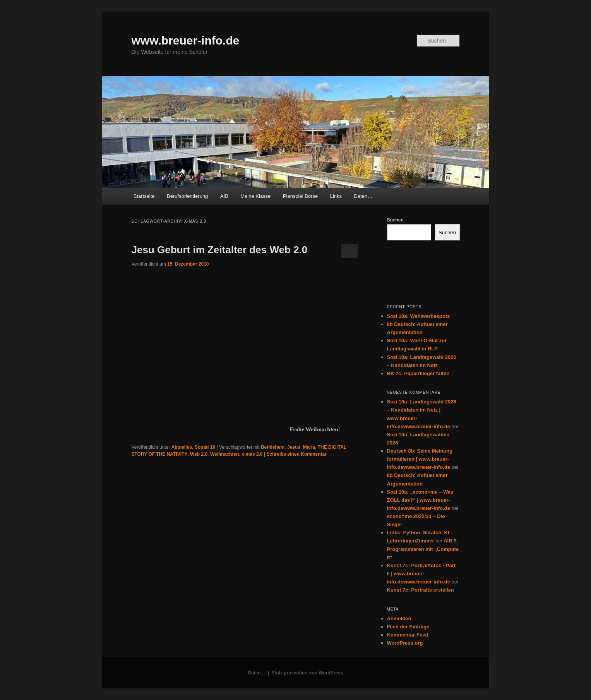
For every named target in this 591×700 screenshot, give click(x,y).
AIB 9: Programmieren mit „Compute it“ (423, 549)
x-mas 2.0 (252, 454)
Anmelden (399, 619)
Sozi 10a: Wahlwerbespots (419, 316)
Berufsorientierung (187, 196)
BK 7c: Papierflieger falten (418, 373)
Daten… (363, 196)
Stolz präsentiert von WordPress (307, 673)
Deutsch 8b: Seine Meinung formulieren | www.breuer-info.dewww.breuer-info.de (420, 459)
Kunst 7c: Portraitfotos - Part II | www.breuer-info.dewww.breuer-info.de (421, 574)
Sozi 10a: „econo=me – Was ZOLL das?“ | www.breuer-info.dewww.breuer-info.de (420, 500)
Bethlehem (273, 447)
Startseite (144, 196)
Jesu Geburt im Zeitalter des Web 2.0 (220, 250)
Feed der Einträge (408, 627)
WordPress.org (405, 643)
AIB (224, 196)
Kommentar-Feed (408, 635)
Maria (309, 447)
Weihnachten (224, 454)
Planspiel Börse (300, 196)
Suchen (395, 220)
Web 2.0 (199, 454)
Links (336, 196)
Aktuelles (182, 447)
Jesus (294, 447)
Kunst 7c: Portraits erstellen (421, 590)
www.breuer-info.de (186, 40)
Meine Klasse (255, 196)
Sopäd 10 (205, 447)
